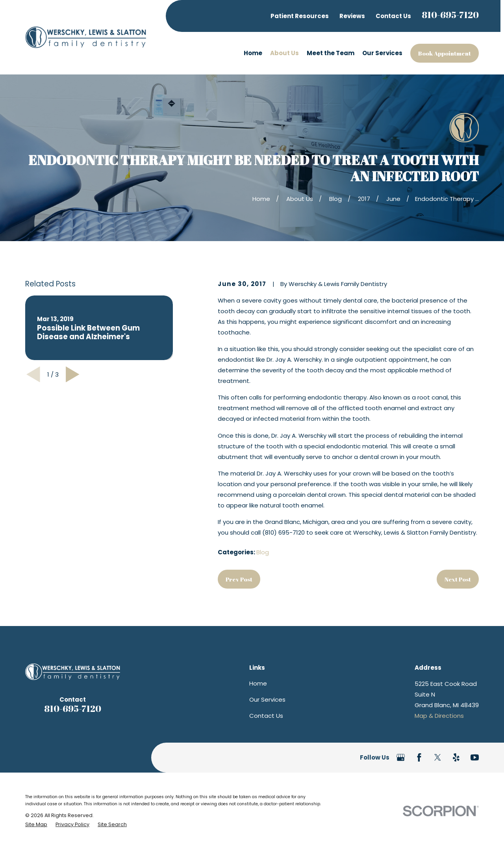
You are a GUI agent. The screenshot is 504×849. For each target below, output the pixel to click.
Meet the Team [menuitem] (331, 53)
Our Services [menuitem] (382, 53)
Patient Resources (300, 16)
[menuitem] (36, 824)
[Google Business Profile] (401, 757)
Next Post (458, 579)
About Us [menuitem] (284, 53)
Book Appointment (445, 53)
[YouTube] (475, 757)
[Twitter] (438, 757)
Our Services (267, 699)
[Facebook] (419, 757)
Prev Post (239, 579)
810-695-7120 (450, 15)
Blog (263, 552)
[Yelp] (456, 757)
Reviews (352, 16)
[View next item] (73, 374)
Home (258, 683)
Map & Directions (439, 716)
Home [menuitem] (253, 53)
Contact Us (393, 16)
